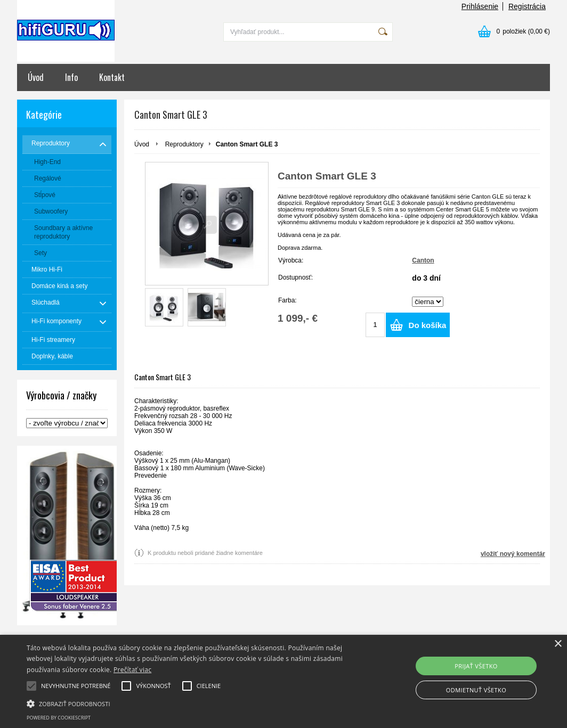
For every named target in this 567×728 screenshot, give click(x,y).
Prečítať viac (132, 670)
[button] (194, 703)
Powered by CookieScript (59, 718)
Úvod (36, 77)
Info (71, 77)
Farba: (287, 300)
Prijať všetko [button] (476, 666)
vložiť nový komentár (513, 554)
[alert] (283, 681)
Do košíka (428, 325)
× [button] (558, 644)
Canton (423, 260)
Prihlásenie (480, 6)
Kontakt (112, 77)
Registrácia (527, 6)
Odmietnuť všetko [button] (476, 690)
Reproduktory (184, 144)
